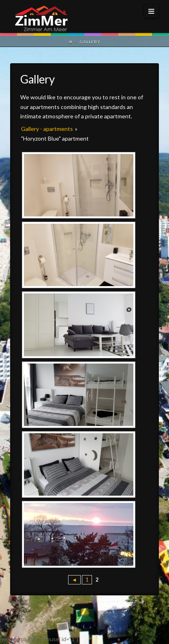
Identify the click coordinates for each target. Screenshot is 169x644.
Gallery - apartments (47, 129)
